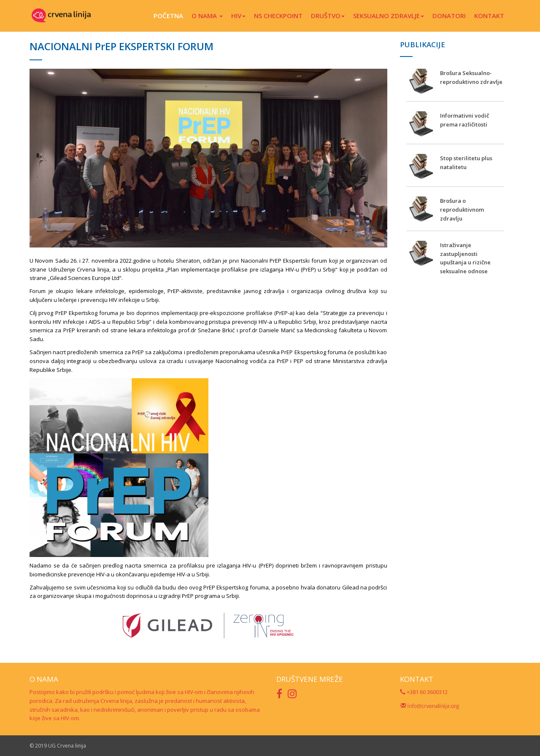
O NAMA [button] (207, 16)
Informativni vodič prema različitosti (464, 120)
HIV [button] (238, 16)
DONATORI (449, 16)
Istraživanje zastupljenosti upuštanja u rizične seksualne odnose (465, 258)
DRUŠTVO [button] (328, 16)
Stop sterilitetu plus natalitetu (466, 163)
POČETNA (168, 16)
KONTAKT (489, 16)
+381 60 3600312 (424, 692)
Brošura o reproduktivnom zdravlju (462, 210)
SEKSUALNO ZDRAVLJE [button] (389, 16)
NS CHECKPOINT (278, 16)
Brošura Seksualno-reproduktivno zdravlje (471, 77)
